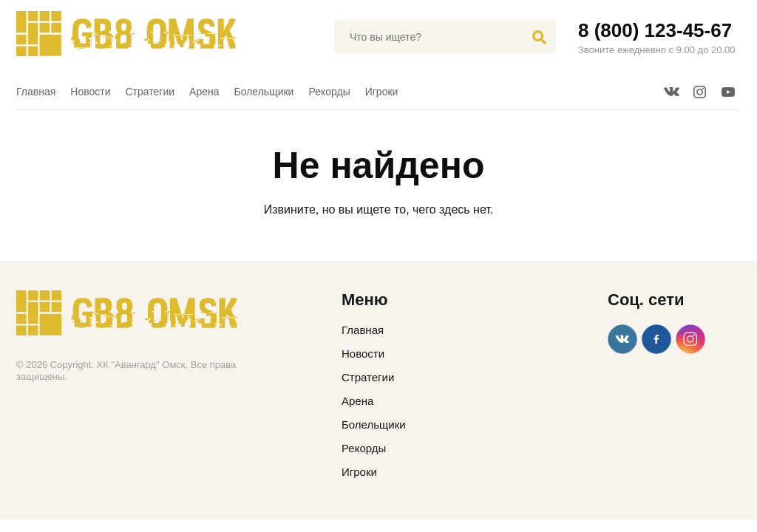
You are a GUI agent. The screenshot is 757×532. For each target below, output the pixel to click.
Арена (204, 92)
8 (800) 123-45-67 (655, 30)
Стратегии (150, 92)
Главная (36, 92)
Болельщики (264, 92)
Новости (90, 92)
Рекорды (329, 92)
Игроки (382, 92)
